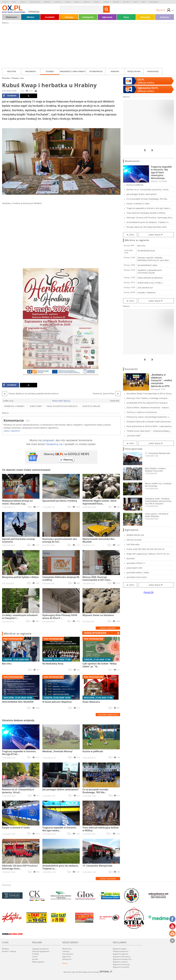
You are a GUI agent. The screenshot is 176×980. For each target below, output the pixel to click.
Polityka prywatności (121, 951)
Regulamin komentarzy (122, 957)
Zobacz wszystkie (108, 628)
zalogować (48, 440)
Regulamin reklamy (120, 962)
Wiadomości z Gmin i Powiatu (73, 71)
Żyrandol (131, 558)
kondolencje (153, 71)
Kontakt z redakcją (9, 951)
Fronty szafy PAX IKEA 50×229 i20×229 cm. (146, 549)
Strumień (126, 2)
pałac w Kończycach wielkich (62, 406)
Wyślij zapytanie (38, 962)
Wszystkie (12, 71)
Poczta (65, 963)
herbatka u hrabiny (14, 406)
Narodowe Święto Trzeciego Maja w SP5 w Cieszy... (150, 393)
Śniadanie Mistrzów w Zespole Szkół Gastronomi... (150, 422)
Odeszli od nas (134, 71)
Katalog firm (88, 17)
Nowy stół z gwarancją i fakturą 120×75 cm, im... (149, 554)
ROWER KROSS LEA (135, 535)
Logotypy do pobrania (40, 949)
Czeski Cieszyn (35, 2)
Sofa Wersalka (133, 544)
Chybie (14, 2)
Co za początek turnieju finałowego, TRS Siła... (147, 199)
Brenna (5, 2)
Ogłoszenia (107, 17)
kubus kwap (36, 406)
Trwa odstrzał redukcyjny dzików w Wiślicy (146, 213)
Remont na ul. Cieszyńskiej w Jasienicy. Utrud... (148, 189)
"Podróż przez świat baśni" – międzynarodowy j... (149, 431)
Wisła (143, 2)
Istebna (77, 2)
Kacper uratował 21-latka (138, 204)
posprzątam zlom (134, 568)
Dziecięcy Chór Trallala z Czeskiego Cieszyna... (148, 398)
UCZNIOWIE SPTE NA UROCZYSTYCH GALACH (147, 403)
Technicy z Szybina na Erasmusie (142, 412)
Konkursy (165, 17)
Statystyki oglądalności (41, 951)
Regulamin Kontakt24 (121, 967)
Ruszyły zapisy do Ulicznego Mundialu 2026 (147, 227)
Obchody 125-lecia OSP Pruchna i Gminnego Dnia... (150, 218)
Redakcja (5, 949)
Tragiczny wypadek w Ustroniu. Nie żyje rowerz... (149, 208)
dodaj (95, 633)
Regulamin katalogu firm (122, 959)
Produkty (36, 954)
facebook (10, 96)
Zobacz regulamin (12, 431)
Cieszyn (23, 2)
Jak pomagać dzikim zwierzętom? (142, 194)
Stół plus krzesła (134, 540)
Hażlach (68, 2)
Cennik (35, 957)
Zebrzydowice (154, 2)
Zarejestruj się (54, 444)
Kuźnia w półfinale (135, 185)
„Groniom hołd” (134, 436)
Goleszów (58, 2)
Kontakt (35, 959)
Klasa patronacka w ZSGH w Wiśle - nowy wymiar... (150, 426)
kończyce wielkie (91, 406)
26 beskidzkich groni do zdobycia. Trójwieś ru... (148, 222)
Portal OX (149, 592)
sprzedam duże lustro (137, 577)
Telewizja (69, 17)
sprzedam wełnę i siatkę (138, 572)
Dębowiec (47, 2)
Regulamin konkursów (121, 964)
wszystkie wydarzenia (108, 715)
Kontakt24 (50, 17)
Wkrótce (31, 17)
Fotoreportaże (96, 71)
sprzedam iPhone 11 (136, 563)
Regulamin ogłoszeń (121, 954)
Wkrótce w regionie (18, 634)
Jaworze (96, 2)
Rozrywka (145, 17)
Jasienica (87, 2)
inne (22, 78)
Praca (126, 17)
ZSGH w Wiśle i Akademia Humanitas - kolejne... (148, 408)
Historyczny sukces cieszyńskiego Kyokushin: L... (149, 417)
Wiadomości (11, 17)
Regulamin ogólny (120, 949)
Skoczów (116, 2)
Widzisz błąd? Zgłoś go (61, 401)
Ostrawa (106, 2)
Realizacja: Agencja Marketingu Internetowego (88, 972)
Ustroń (135, 2)
